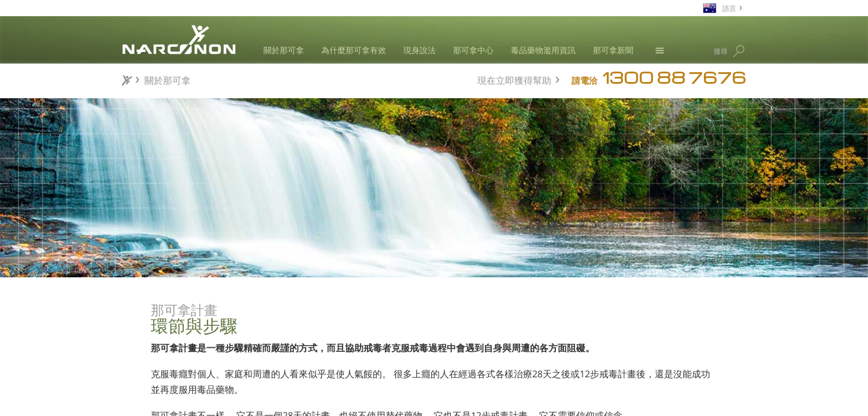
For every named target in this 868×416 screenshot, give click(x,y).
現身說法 (420, 50)
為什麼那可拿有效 (354, 50)
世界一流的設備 (218, 376)
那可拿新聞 (613, 50)
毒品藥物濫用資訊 (543, 50)
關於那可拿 (284, 50)
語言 (729, 8)
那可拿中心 (473, 50)
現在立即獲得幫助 (514, 79)
